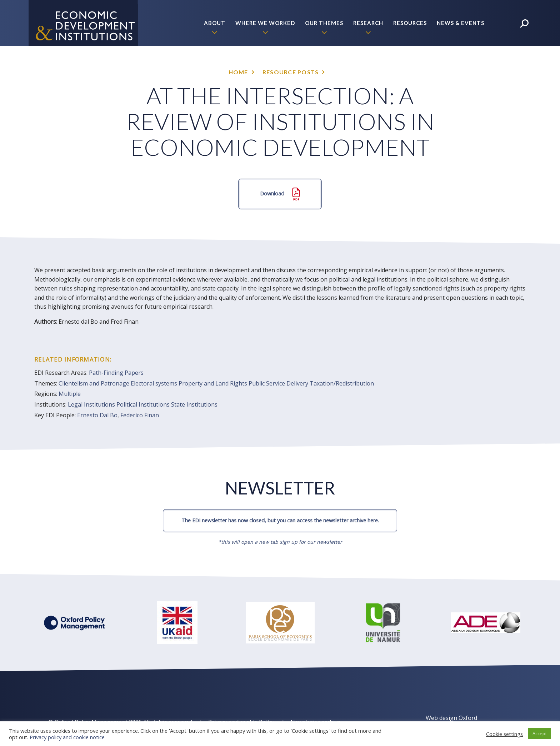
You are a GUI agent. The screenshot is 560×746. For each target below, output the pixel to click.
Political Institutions (143, 404)
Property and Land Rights (213, 383)
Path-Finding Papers (116, 373)
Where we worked (265, 23)
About (215, 23)
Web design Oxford (451, 718)
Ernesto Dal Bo (97, 415)
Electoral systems (154, 383)
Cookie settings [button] (504, 734)
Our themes (324, 23)
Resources (410, 23)
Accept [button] (540, 733)
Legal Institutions (91, 404)
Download (280, 194)
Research (368, 23)
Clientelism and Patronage (94, 383)
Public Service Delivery (278, 383)
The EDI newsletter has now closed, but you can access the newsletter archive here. (280, 520)
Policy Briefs (463, 69)
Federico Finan (140, 415)
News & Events (461, 23)
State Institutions (194, 404)
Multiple (70, 394)
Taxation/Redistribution (342, 383)
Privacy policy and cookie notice (67, 737)
